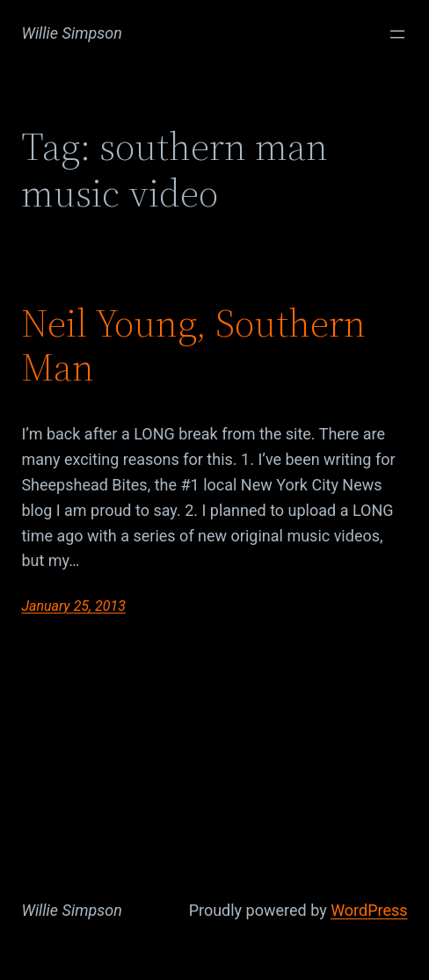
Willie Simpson (72, 33)
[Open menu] (397, 34)
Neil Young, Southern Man (193, 346)
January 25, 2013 (73, 606)
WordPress (369, 910)
